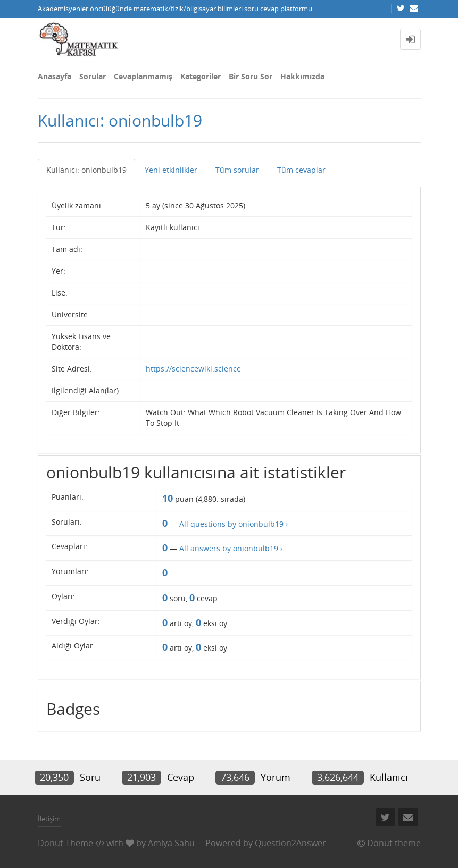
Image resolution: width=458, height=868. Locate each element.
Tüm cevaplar (301, 170)
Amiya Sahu (171, 843)
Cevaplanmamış (143, 76)
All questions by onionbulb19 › (234, 524)
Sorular (93, 76)
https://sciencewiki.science (193, 369)
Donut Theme (65, 843)
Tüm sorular (237, 170)
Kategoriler (201, 76)
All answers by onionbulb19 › (231, 548)
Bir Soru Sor (251, 76)
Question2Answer (290, 843)
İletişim (49, 819)
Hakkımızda (302, 76)
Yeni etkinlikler (171, 170)
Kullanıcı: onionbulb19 (86, 170)
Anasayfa (55, 76)
